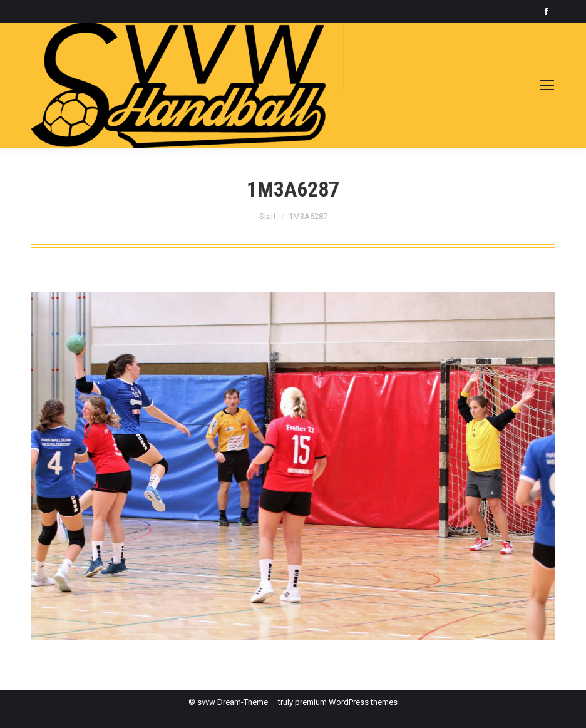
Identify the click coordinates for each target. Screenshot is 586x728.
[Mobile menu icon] (547, 85)
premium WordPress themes (346, 702)
